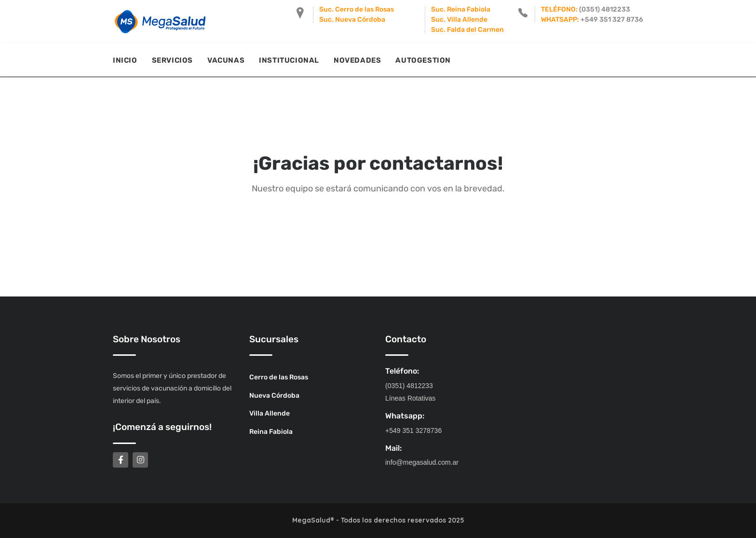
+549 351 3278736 (413, 430)
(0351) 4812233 (605, 9)
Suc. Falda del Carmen (467, 30)
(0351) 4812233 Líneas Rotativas (410, 392)
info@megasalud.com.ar (422, 462)
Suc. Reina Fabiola (461, 9)
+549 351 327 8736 (612, 20)
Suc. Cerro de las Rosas (357, 9)
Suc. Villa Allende (459, 20)
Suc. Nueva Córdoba (352, 20)
